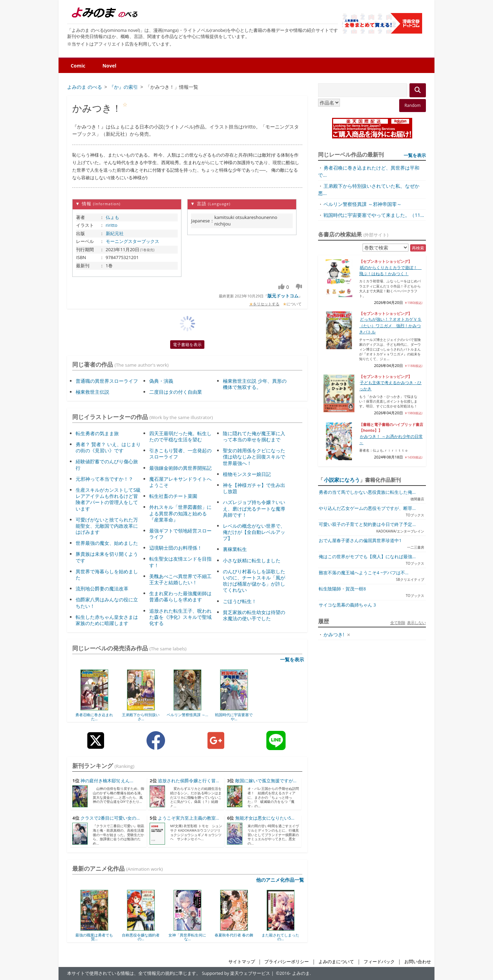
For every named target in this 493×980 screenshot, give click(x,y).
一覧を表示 (292, 659)
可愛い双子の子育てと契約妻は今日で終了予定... (367, 524)
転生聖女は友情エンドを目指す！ (180, 562)
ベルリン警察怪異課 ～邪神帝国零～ (363, 204)
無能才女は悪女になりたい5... (265, 818)
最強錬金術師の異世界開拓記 (180, 468)
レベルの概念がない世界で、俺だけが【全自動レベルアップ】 (254, 532)
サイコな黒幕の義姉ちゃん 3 (347, 605)
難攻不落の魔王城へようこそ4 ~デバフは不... (364, 573)
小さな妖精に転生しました (252, 560)
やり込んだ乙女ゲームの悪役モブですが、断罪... (367, 508)
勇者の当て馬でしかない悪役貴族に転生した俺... (367, 492)
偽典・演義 (161, 381)
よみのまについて (336, 962)
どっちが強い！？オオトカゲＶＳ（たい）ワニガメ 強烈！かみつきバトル (390, 326)
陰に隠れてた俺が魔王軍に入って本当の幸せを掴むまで (254, 436)
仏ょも (112, 217)
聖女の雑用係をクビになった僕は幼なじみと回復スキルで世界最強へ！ (254, 457)
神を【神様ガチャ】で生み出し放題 (254, 488)
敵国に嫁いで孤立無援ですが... (266, 781)
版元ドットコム (283, 296)
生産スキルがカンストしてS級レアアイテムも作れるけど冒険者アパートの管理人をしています (108, 499)
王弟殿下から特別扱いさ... (141, 717)
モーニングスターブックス (132, 241)
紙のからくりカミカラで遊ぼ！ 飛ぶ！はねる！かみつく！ (390, 271)
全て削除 (398, 622)
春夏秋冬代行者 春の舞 (234, 935)
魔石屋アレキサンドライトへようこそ (180, 482)
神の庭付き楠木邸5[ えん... (107, 781)
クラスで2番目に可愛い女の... (110, 818)
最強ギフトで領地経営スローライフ (180, 534)
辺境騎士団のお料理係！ (176, 548)
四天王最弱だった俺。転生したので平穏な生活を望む (180, 436)
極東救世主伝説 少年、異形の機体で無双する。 (255, 384)
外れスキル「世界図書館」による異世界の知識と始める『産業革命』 (180, 513)
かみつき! (334, 634)
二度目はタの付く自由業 (176, 392)
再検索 (418, 248)
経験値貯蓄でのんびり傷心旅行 (107, 464)
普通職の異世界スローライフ (107, 381)
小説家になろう (342, 480)
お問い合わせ (418, 962)
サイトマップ (242, 962)
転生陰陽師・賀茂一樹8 (342, 589)
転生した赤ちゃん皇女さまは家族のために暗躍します (107, 620)
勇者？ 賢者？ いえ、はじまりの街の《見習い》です (108, 447)
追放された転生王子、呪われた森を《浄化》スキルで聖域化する (180, 617)
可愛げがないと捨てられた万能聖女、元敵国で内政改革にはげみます (107, 526)
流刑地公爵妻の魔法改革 (102, 589)
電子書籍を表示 (187, 345)
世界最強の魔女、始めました (107, 543)
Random (412, 105)
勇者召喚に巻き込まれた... (94, 717)
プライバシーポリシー (287, 962)
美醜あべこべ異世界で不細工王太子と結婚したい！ (180, 579)
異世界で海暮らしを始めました (107, 574)
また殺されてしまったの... (280, 937)
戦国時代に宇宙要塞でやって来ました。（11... (374, 215)
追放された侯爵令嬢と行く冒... (188, 781)
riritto (112, 225)
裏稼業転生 (235, 549)
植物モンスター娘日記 (247, 474)
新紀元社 (115, 233)
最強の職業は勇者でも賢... (94, 937)
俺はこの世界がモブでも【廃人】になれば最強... (367, 557)
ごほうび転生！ (240, 601)
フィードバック (379, 962)
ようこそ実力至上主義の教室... (188, 818)
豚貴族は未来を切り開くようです (107, 557)
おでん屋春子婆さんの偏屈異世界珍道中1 (360, 541)
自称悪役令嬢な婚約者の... (141, 937)
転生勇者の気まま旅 (97, 433)
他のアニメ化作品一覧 (280, 880)
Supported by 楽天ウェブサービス (236, 973)
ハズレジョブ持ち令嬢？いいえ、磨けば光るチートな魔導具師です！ (254, 508)
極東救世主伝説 (92, 392)
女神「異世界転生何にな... (187, 937)
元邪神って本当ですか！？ (104, 479)
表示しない (416, 622)
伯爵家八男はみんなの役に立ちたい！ (107, 603)
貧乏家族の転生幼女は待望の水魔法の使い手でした (254, 615)
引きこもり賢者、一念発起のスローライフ (180, 454)
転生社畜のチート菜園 (173, 496)
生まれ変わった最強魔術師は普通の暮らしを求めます (180, 596)
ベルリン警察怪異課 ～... (187, 715)
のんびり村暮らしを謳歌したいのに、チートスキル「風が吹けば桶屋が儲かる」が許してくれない (254, 581)
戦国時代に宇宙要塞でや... (234, 717)
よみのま (301, 973)
